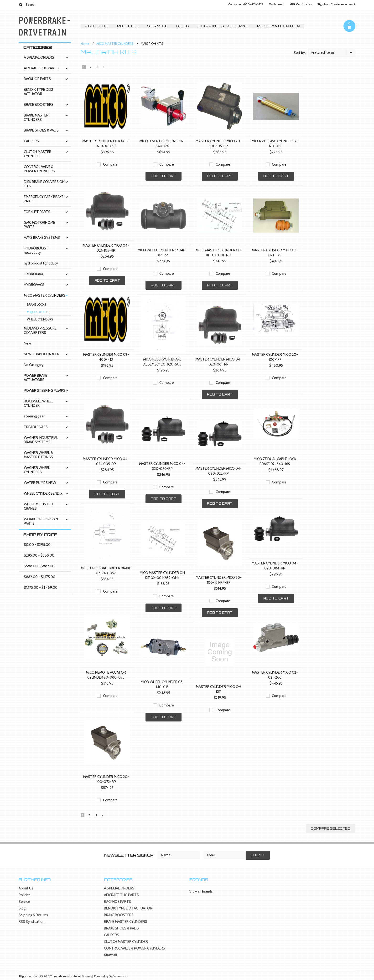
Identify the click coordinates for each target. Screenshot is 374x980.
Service (158, 26)
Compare (110, 164)
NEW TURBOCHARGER (42, 354)
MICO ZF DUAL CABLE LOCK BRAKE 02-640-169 (275, 461)
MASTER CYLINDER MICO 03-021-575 (275, 253)
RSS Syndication (279, 26)
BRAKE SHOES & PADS (41, 130)
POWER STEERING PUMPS (45, 391)
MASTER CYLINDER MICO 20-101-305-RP (219, 144)
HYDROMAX (34, 274)
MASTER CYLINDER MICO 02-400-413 (106, 357)
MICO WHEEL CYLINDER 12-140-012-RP (162, 253)
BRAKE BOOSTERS (39, 105)
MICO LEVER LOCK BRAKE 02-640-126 (162, 144)
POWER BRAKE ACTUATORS (36, 378)
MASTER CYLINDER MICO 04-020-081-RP (218, 362)
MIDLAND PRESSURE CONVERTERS (40, 330)
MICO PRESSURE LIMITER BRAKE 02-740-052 (106, 571)
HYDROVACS (34, 285)
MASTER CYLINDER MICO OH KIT (218, 689)
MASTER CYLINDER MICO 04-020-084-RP (275, 566)
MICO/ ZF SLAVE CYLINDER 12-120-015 (275, 144)
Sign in (322, 4)
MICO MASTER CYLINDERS (45, 295)
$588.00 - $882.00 (39, 566)
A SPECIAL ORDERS (39, 57)
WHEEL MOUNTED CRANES (39, 506)
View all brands (201, 891)
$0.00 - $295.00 (37, 545)
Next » (104, 68)
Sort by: (300, 53)
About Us (97, 26)
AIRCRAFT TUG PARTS (41, 68)
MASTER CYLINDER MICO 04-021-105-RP (106, 248)
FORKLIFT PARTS (37, 212)
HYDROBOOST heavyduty (36, 250)
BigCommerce (118, 976)
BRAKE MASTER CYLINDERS (36, 117)
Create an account (343, 4)
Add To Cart (164, 176)
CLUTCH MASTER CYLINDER (38, 154)
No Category (34, 365)
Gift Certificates (301, 4)
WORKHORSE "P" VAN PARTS (41, 521)
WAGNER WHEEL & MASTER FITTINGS (38, 455)
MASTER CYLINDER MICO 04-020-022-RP (218, 471)
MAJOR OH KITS (38, 312)
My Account (277, 4)
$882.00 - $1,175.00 (40, 577)
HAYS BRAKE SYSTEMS (42, 238)
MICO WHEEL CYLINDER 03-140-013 (162, 684)
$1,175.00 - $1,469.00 (41, 588)
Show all (111, 955)
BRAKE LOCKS (37, 305)
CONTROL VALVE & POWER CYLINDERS (39, 169)
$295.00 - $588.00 (39, 555)
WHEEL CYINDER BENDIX (43, 493)
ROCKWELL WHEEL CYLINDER (39, 403)
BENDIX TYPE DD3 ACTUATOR (38, 92)
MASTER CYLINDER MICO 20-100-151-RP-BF (219, 580)
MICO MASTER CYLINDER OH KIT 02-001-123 (218, 253)
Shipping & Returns (223, 26)
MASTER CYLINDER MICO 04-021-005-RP (106, 461)
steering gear (34, 416)
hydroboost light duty (41, 263)
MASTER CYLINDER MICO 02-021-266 (275, 675)
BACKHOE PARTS (37, 79)
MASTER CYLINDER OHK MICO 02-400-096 (106, 144)
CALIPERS (31, 141)
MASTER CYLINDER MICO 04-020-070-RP (162, 466)
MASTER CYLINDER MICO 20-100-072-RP (106, 779)
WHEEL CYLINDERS (40, 319)
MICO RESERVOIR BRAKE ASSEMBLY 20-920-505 (162, 362)
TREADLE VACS (36, 427)
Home (85, 44)
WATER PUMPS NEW (40, 483)
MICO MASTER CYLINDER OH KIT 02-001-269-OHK (162, 575)
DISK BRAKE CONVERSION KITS (44, 184)
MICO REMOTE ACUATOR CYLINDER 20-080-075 (106, 675)
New (27, 343)
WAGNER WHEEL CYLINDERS (37, 470)
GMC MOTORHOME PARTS (39, 225)
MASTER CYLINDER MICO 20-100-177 (275, 357)
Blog (183, 26)
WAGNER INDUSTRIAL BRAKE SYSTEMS (41, 440)
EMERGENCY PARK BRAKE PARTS (44, 199)
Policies (128, 26)
